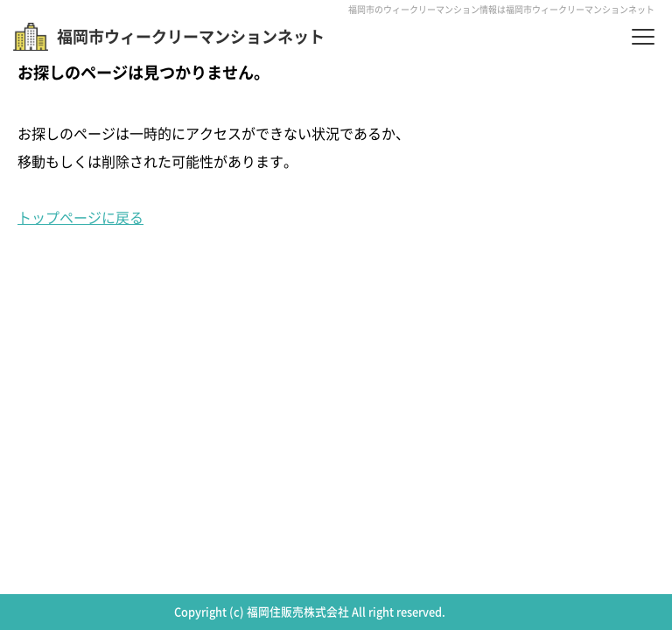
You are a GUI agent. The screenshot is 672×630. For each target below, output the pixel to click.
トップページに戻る (80, 217)
